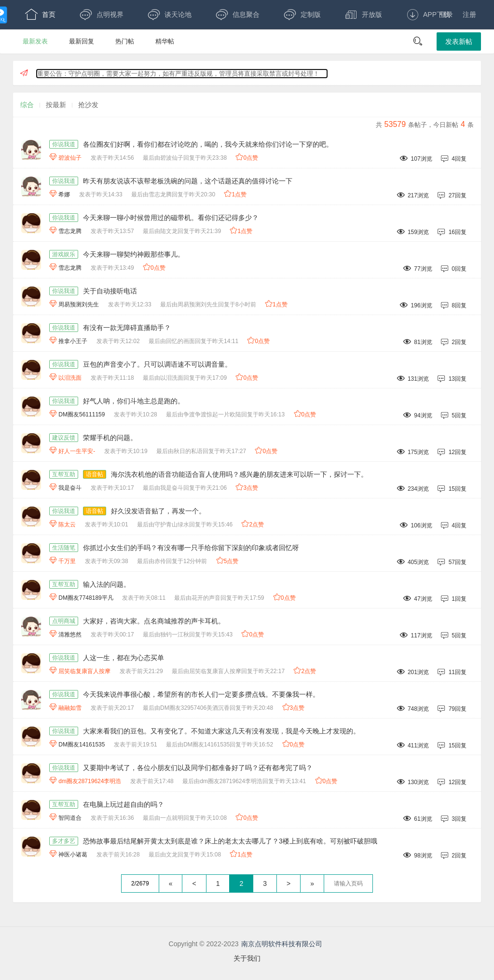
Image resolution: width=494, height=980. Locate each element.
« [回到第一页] (171, 883)
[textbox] (348, 883)
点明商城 (64, 621)
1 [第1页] (218, 883)
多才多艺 (64, 841)
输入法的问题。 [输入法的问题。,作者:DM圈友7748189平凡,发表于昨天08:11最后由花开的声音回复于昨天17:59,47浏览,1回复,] (107, 584)
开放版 (364, 14)
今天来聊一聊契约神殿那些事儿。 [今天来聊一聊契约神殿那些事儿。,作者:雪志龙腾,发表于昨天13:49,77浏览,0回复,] (134, 254)
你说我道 (64, 144)
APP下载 (428, 14)
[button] (418, 41)
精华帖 (165, 41)
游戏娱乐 (64, 254)
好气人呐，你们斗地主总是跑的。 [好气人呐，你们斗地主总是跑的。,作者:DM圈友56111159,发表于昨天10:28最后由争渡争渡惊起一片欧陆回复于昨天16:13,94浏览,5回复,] (134, 401)
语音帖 (95, 474)
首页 (40, 14)
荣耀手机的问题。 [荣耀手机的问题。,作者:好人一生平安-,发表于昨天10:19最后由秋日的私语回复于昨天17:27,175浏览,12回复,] (110, 438)
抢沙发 (88, 105)
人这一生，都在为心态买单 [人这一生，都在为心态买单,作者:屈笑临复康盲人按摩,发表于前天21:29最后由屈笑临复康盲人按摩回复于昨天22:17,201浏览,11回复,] (123, 658)
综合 (27, 105)
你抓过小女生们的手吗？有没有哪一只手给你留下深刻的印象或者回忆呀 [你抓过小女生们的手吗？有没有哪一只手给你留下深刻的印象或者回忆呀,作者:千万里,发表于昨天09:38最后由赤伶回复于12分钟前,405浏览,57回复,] (191, 548)
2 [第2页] (241, 883)
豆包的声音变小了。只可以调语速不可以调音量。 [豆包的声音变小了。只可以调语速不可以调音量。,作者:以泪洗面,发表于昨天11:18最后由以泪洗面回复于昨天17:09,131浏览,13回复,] (157, 364)
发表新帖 (459, 41)
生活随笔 (64, 548)
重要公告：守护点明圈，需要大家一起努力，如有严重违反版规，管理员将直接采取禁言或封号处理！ (178, 74)
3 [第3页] (265, 883)
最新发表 (35, 41)
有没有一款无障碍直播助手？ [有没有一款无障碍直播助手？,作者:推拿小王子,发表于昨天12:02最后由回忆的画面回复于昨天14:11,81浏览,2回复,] (127, 328)
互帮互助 (64, 474)
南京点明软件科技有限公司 (282, 944)
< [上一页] (194, 883)
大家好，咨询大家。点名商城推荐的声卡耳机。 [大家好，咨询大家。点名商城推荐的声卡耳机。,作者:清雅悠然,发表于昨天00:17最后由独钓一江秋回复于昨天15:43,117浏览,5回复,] (154, 621)
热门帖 (125, 41)
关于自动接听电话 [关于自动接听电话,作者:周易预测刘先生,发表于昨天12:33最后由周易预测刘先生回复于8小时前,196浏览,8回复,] (110, 291)
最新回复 (82, 41)
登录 (446, 14)
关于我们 (247, 958)
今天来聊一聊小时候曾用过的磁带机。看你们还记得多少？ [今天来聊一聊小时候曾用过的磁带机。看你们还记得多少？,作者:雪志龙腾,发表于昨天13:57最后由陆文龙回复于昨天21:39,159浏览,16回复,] (171, 218)
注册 (469, 14)
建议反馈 (64, 438)
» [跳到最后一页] (312, 883)
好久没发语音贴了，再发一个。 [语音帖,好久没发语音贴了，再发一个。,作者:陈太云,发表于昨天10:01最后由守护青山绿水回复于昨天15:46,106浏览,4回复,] (158, 511)
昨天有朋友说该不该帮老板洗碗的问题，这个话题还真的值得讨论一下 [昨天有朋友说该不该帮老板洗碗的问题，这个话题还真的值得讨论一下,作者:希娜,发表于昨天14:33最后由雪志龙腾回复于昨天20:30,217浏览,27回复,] (188, 181)
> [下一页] (288, 883)
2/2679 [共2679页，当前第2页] (140, 883)
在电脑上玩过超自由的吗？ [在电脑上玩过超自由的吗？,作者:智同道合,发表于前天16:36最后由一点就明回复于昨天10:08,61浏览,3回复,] (123, 804)
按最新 (56, 105)
